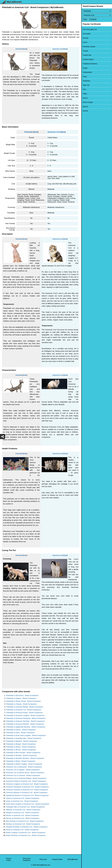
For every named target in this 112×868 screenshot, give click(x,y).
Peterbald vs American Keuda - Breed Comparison (24, 713)
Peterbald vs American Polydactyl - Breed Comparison (26, 718)
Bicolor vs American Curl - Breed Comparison (23, 815)
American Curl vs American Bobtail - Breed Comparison (26, 778)
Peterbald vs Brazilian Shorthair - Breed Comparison (25, 758)
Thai (84, 89)
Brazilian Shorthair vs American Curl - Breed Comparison (27, 827)
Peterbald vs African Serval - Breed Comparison (24, 701)
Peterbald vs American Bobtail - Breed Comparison (25, 707)
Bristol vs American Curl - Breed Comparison (22, 830)
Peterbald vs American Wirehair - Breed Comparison (25, 724)
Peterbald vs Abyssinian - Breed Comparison (22, 695)
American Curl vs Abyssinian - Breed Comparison (24, 767)
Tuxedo (85, 51)
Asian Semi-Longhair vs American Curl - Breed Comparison (28, 804)
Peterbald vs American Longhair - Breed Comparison (25, 715)
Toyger (85, 68)
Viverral (85, 38)
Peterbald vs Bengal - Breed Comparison (21, 744)
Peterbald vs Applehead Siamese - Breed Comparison (26, 727)
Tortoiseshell (87, 72)
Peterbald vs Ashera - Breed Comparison (21, 730)
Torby (85, 77)
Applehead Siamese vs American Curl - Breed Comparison (27, 795)
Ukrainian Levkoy (89, 47)
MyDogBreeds (73, 859)
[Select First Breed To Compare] (97, 11)
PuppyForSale (57, 859)
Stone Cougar (88, 102)
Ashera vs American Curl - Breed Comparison (23, 798)
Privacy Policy (9, 859)
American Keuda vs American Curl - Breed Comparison (26, 781)
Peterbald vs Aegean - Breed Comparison (21, 698)
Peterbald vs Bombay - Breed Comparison (21, 755)
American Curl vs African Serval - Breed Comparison (25, 773)
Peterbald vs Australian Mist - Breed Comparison (24, 738)
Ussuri (85, 42)
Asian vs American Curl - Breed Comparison (22, 801)
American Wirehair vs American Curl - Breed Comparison (27, 793)
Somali (85, 111)
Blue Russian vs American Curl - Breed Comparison (25, 821)
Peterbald (19, 49)
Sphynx (85, 107)
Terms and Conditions (27, 859)
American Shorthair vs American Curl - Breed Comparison (27, 790)
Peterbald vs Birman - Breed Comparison (21, 750)
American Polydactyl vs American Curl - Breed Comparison (27, 787)
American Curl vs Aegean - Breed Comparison (23, 770)
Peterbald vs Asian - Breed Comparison (20, 733)
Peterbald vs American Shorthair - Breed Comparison (25, 721)
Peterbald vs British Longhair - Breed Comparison (24, 764)
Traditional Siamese (90, 64)
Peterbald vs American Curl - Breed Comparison (24, 710)
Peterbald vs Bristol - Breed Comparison (21, 761)
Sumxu (85, 98)
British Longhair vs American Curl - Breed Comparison (26, 833)
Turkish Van (87, 55)
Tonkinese (86, 81)
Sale (25, 49)
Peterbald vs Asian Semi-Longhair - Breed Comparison (26, 735)
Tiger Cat (86, 85)
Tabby (85, 94)
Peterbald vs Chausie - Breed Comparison (21, 704)
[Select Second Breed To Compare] (97, 15)
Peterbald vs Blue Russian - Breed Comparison (23, 753)
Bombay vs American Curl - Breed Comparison (23, 824)
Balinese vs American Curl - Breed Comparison (23, 810)
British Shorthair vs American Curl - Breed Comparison (26, 835)
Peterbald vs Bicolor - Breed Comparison (21, 747)
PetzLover (43, 859)
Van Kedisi (87, 34)
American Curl (58, 49)
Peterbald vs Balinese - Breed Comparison (22, 741)
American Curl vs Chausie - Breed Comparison (23, 775)
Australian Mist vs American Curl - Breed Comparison (25, 807)
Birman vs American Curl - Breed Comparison (23, 818)
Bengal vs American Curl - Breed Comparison (23, 813)
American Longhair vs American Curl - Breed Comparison (27, 784)
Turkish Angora (88, 59)
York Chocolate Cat (90, 29)
